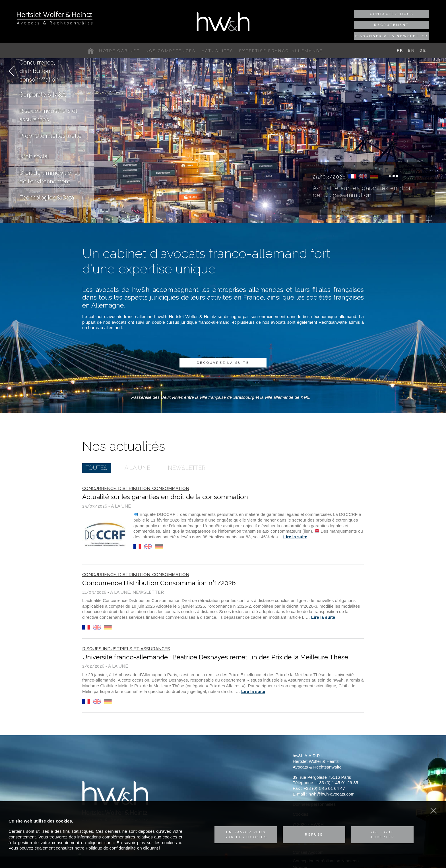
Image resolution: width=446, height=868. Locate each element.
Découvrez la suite (223, 363)
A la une (137, 468)
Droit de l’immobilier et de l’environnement (50, 177)
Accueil (92, 51)
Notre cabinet (119, 51)
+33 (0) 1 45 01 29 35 (337, 783)
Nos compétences (171, 51)
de (374, 176)
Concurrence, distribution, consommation (39, 71)
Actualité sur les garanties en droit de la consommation (363, 192)
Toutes (96, 468)
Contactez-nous (392, 14)
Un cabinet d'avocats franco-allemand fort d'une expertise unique (206, 261)
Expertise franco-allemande (281, 51)
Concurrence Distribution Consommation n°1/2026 (159, 583)
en (363, 176)
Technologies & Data (47, 198)
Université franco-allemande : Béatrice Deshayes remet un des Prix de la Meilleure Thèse (215, 657)
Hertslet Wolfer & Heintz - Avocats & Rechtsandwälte (55, 18)
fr (352, 176)
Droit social (34, 156)
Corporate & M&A (43, 95)
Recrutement (391, 25)
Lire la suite (295, 537)
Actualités (217, 51)
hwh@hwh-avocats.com (332, 794)
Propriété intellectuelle (50, 136)
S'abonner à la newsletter (392, 36)
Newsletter (187, 468)
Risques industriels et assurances (48, 115)
